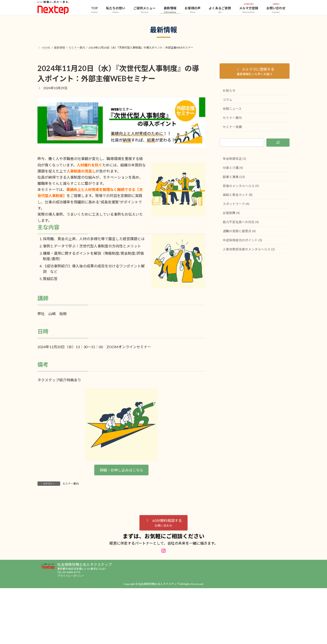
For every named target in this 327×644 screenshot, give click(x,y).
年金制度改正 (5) (234, 159)
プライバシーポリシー (71, 576)
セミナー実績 (232, 127)
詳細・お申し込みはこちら (121, 470)
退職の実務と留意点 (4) (239, 233)
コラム (228, 100)
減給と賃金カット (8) (238, 196)
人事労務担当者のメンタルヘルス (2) (249, 251)
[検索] (278, 143)
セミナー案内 (71, 484)
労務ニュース (232, 109)
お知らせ (229, 90)
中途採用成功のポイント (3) (242, 242)
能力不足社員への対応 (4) (241, 224)
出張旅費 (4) (231, 215)
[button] (163, 523)
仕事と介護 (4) (233, 169)
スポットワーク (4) (236, 205)
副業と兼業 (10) (234, 178)
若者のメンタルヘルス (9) (241, 187)
